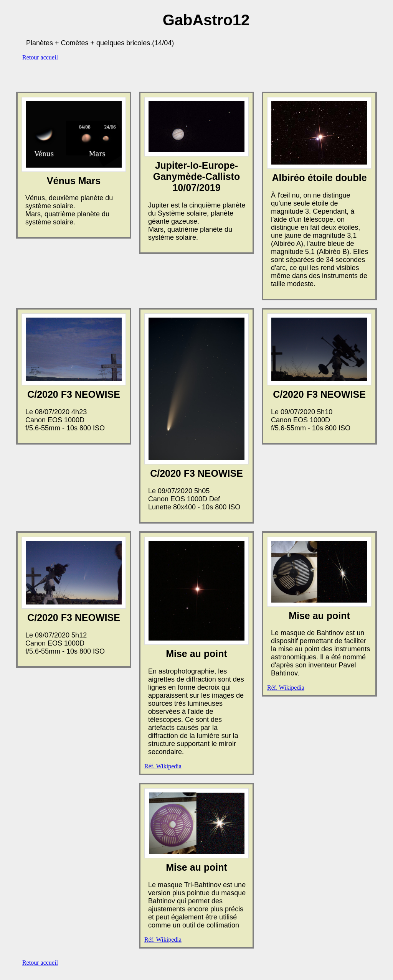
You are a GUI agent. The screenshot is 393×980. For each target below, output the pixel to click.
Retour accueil (40, 57)
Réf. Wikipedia (163, 766)
